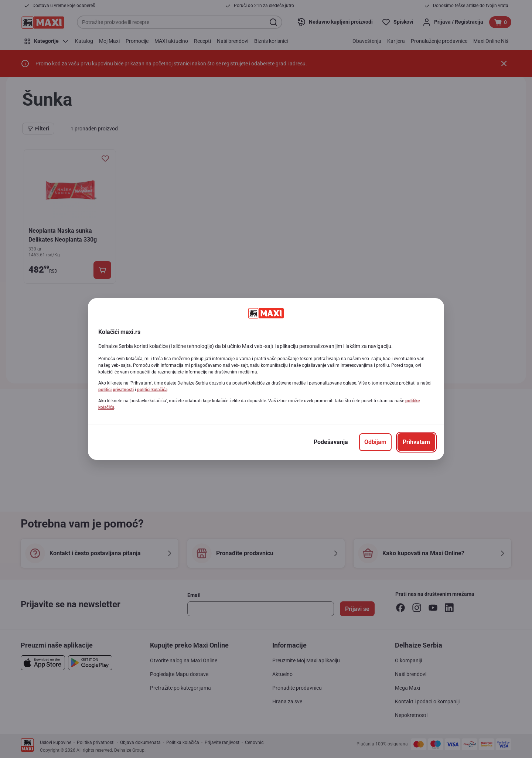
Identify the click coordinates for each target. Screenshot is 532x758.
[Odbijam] (375, 442)
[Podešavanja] (331, 442)
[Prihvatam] (416, 442)
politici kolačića (152, 390)
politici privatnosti (116, 390)
